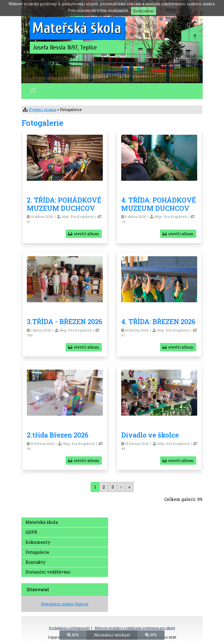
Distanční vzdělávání (48, 572)
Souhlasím (144, 11)
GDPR (31, 532)
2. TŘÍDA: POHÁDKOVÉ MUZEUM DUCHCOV (64, 204)
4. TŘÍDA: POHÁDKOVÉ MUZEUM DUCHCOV (159, 204)
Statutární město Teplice (65, 604)
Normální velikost (112, 635)
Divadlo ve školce (150, 435)
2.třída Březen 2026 (58, 435)
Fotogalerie (37, 552)
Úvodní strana (42, 110)
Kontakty (36, 562)
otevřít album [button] (84, 234)
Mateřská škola (42, 522)
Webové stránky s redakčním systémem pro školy (135, 628)
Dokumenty (38, 542)
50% (73, 635)
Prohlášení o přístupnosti (69, 628)
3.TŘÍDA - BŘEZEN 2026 (65, 321)
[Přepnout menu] (33, 90)
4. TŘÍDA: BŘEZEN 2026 (158, 321)
